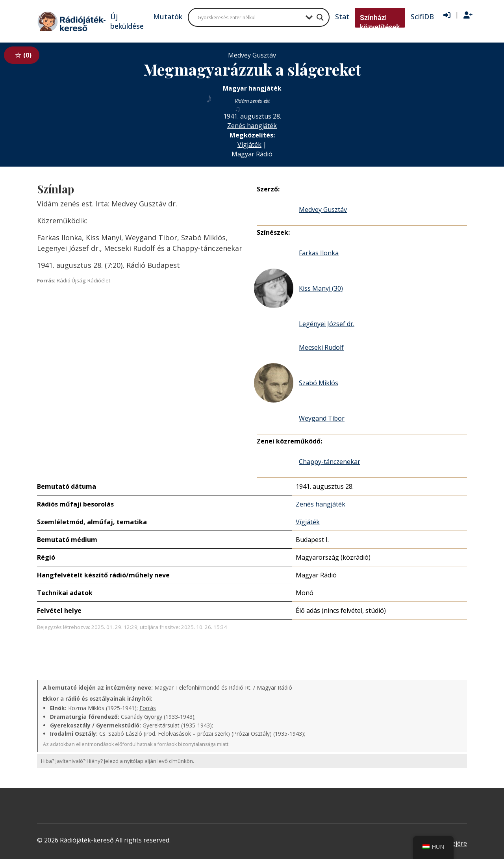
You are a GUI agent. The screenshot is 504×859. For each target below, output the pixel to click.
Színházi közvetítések (380, 22)
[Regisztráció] (468, 15)
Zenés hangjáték (252, 126)
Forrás (148, 708)
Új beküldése (127, 21)
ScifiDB (422, 17)
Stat (342, 17)
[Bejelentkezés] (447, 15)
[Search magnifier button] (320, 17)
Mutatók (168, 17)
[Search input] (250, 17)
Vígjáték (249, 145)
